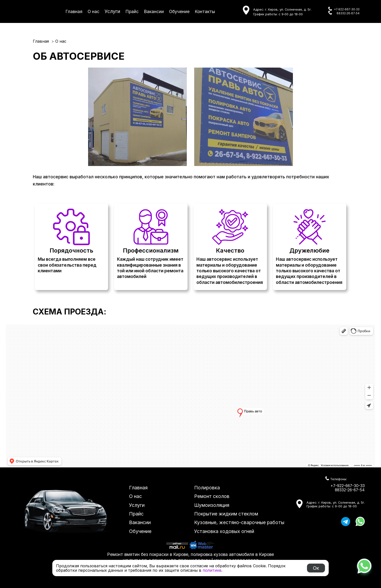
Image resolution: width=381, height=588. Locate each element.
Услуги (112, 11)
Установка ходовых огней (224, 531)
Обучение (179, 11)
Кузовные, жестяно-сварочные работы (239, 522)
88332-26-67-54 (350, 490)
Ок (316, 568)
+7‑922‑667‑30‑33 (347, 9)
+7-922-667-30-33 (348, 486)
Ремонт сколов (212, 496)
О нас (94, 11)
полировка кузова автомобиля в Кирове (232, 554)
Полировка (207, 488)
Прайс (132, 11)
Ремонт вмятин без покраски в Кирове (148, 554)
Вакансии (154, 11)
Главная (74, 11)
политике (212, 570)
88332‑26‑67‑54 (348, 13)
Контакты (205, 11)
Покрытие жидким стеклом (226, 514)
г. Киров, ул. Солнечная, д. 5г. (288, 9)
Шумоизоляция (212, 505)
